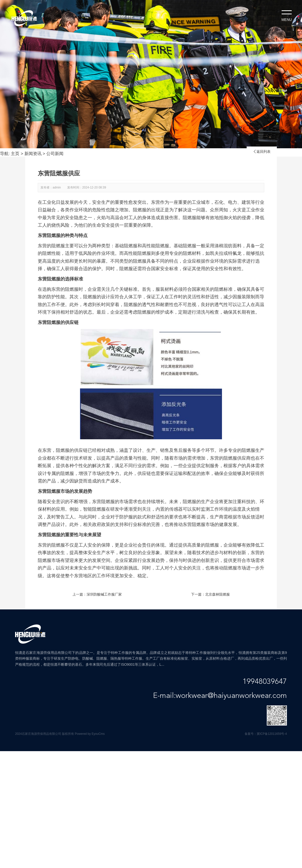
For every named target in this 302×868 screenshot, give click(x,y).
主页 (15, 154)
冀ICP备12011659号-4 (272, 734)
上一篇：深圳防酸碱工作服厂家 (97, 594)
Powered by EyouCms (89, 734)
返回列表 (262, 152)
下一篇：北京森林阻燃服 (210, 594)
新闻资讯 (33, 154)
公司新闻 (55, 154)
